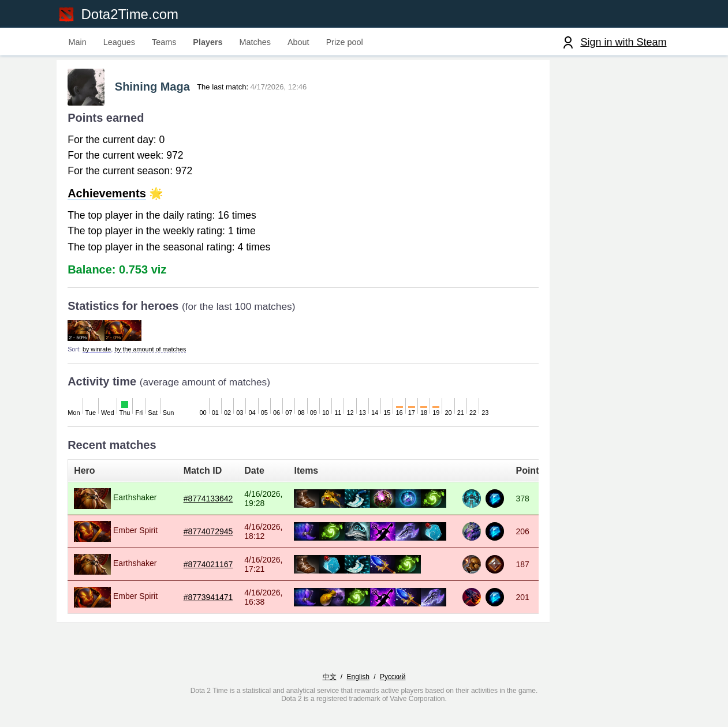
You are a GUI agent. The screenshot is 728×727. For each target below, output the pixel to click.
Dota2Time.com (132, 14)
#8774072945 (230, 534)
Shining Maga (162, 90)
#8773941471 (230, 600)
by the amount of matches (156, 352)
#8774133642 (230, 501)
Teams (164, 42)
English (358, 691)
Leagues (119, 42)
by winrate (102, 352)
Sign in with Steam (623, 42)
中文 (330, 691)
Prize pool (345, 42)
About (298, 42)
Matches (255, 42)
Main (78, 42)
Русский (393, 691)
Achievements (113, 197)
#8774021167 (230, 567)
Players (208, 42)
